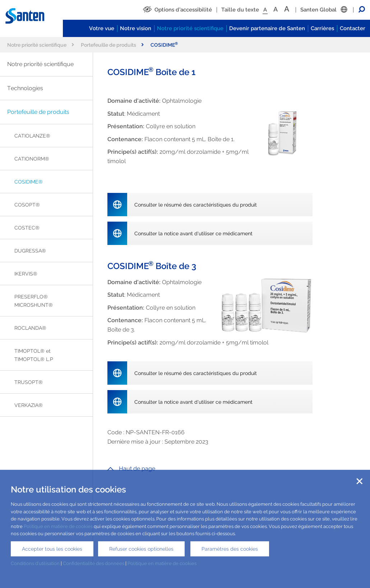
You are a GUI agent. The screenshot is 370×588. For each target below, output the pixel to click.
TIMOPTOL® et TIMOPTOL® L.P (34, 355)
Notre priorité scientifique (190, 28)
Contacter (353, 28)
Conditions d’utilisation (35, 563)
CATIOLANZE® (32, 136)
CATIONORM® (32, 159)
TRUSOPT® (29, 382)
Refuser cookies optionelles (141, 549)
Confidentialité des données (94, 563)
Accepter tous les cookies (52, 549)
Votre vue (102, 28)
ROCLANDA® (30, 328)
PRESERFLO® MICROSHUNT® (34, 301)
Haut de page (131, 469)
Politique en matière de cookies (58, 526)
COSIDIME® (29, 182)
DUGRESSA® (30, 251)
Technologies (25, 88)
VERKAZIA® (29, 405)
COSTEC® (27, 228)
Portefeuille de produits (112, 45)
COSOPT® (27, 205)
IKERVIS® (26, 274)
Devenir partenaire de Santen (267, 28)
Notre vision (136, 28)
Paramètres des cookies (230, 549)
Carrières (322, 28)
